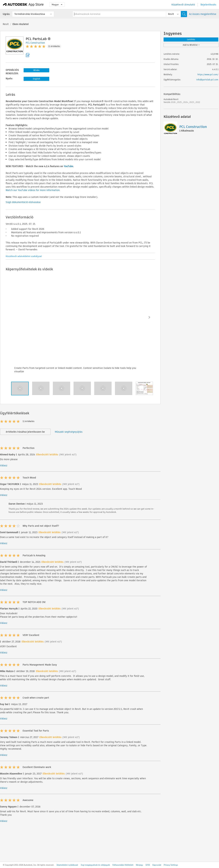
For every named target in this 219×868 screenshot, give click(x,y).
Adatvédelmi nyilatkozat (67, 865)
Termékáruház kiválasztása (30, 14)
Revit (6, 24)
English (36, 79)
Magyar (57, 5)
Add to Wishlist (191, 45)
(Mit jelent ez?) (68, 455)
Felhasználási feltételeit (123, 865)
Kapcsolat (157, 865)
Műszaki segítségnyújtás (69, 432)
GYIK (148, 865)
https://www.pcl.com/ (208, 74)
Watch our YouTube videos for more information (33, 190)
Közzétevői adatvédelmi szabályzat (24, 256)
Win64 (36, 70)
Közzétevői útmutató (183, 5)
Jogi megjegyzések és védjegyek (95, 865)
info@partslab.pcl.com (207, 80)
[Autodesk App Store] (23, 5)
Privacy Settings (171, 865)
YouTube (69, 166)
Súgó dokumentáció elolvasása (23, 202)
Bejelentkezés (208, 5)
